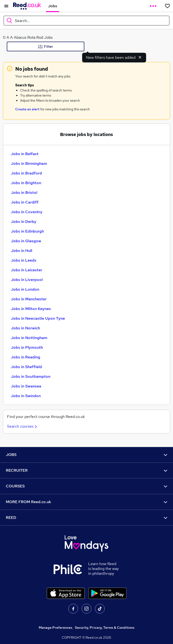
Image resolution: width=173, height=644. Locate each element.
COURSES (86, 486)
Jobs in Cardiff (25, 202)
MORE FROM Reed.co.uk (86, 502)
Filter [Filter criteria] (46, 47)
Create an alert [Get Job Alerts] (27, 109)
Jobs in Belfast (25, 154)
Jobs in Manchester (29, 299)
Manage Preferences (55, 628)
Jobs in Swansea (26, 386)
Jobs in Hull (22, 251)
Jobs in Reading (26, 357)
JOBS (86, 455)
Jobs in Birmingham (29, 163)
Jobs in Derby (24, 222)
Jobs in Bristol (24, 193)
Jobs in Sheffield (26, 367)
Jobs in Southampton (31, 376)
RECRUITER (86, 470)
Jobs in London (25, 289)
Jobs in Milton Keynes (31, 309)
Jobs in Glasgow (26, 241)
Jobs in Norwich (25, 328)
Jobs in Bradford (26, 173)
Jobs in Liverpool (27, 280)
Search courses (23, 426)
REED (86, 518)
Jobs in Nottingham (29, 338)
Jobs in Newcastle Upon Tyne (38, 318)
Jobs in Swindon (26, 396)
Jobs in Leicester (27, 270)
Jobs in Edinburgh (27, 231)
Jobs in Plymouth (27, 347)
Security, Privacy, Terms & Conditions (105, 628)
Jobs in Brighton (26, 183)
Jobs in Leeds (24, 260)
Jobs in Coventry (27, 212)
